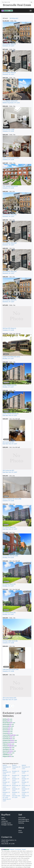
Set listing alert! (14, 18)
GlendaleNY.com (8, 749)
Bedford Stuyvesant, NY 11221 (7, 767)
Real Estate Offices (24, 821)
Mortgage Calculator (7, 825)
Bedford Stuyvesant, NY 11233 (16, 767)
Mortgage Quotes (6, 823)
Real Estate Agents (24, 819)
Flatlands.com (10, 746)
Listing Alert (5, 821)
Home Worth (22, 818)
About (20, 831)
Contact (20, 832)
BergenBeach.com (9, 723)
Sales (3, 818)
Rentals (3, 819)
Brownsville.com (8, 724)
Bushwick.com (8, 728)
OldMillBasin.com (8, 755)
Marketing (21, 823)
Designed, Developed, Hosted (17, 849)
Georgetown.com (8, 748)
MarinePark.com (9, 751)
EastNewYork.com (10, 740)
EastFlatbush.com (9, 737)
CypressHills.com (11, 735)
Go (31, 2)
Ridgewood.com (8, 756)
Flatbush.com (8, 744)
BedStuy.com (7, 719)
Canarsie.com (8, 732)
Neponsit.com (8, 753)
